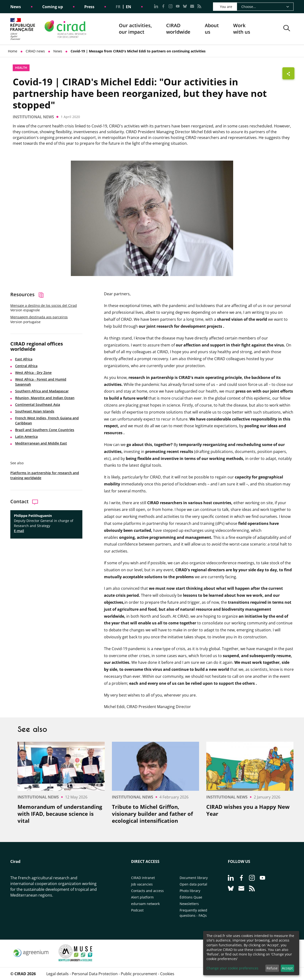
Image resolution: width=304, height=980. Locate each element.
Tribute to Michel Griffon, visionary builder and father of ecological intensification (152, 814)
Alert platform (142, 897)
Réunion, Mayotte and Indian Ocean (45, 398)
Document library (194, 878)
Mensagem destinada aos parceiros (39, 317)
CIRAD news (35, 51)
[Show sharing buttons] (288, 73)
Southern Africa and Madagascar (42, 391)
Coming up (53, 7)
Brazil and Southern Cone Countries (45, 430)
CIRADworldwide (178, 29)
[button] (287, 29)
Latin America (26, 437)
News (16, 7)
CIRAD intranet (143, 878)
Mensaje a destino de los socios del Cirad (44, 305)
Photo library (190, 891)
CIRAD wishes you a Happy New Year (248, 810)
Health (21, 68)
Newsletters (189, 904)
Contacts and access (147, 891)
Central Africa (26, 366)
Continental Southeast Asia (38, 405)
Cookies (167, 974)
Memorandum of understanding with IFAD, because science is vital (60, 814)
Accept (287, 968)
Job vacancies (142, 884)
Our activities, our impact (135, 29)
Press (89, 7)
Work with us (242, 29)
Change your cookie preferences (232, 968)
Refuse (272, 968)
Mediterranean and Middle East (41, 443)
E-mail (19, 531)
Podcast (137, 910)
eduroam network (145, 904)
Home (13, 51)
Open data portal (193, 884)
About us (212, 29)
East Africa (24, 359)
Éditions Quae (191, 897)
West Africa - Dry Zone (33, 373)
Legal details (58, 974)
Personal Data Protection (95, 974)
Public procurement (139, 974)
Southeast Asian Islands (35, 411)
